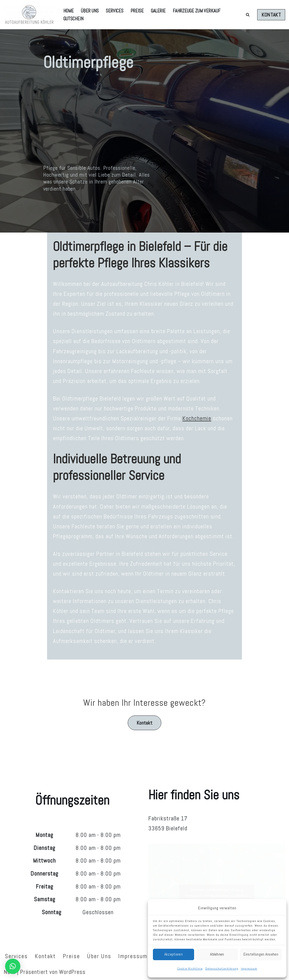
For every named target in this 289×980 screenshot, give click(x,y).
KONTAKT (271, 15)
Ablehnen (217, 954)
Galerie (158, 11)
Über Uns (90, 11)
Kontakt (144, 723)
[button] (13, 966)
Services (115, 11)
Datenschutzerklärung (222, 969)
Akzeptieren (174, 954)
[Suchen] (248, 15)
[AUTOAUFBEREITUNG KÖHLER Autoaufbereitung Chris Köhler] (29, 15)
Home (69, 11)
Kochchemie (197, 418)
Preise (137, 11)
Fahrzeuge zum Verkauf (197, 11)
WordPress (72, 972)
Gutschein (73, 19)
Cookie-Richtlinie (190, 969)
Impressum (249, 969)
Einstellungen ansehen (261, 954)
